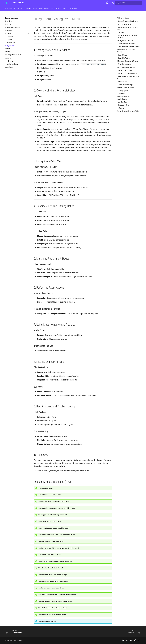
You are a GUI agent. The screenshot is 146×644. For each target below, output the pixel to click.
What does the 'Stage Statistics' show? (51, 568)
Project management (46, 8)
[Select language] (113, 3)
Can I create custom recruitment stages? (51, 588)
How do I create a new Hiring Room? (50, 495)
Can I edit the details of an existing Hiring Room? (54, 501)
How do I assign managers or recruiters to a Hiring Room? (57, 508)
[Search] (129, 3)
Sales (65, 8)
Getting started (10, 8)
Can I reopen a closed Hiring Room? (50, 521)
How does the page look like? (48, 621)
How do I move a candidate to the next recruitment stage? (57, 535)
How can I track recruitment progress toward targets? (55, 601)
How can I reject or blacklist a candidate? (51, 541)
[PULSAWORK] (7, 3)
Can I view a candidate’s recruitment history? (53, 575)
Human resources (31, 8)
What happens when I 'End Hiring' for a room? (53, 515)
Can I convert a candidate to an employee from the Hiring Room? (59, 548)
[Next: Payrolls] (133, 632)
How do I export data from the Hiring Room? (52, 615)
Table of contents (123, 18)
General (20, 8)
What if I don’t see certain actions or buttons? (53, 608)
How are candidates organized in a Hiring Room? (54, 528)
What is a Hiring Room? (46, 488)
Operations (73, 8)
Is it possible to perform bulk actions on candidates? (55, 561)
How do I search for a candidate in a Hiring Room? (54, 581)
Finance (58, 8)
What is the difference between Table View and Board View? (57, 595)
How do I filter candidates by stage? (50, 555)
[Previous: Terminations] (15, 632)
